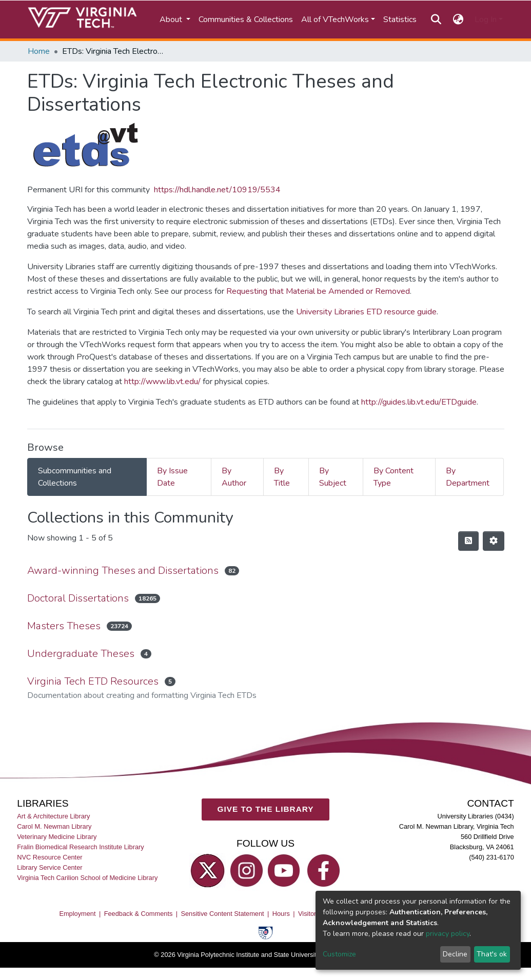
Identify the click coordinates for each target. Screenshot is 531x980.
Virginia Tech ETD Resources (93, 681)
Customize (339, 954)
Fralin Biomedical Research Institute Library (81, 847)
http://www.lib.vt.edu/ (162, 382)
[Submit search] (436, 19)
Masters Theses (64, 626)
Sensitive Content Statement (222, 914)
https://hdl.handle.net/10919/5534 (217, 190)
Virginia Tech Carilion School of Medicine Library (87, 878)
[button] (458, 19)
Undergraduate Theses (81, 654)
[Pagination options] (494, 541)
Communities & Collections (246, 19)
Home (39, 51)
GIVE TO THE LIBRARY (266, 809)
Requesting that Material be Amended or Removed (318, 291)
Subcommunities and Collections (75, 477)
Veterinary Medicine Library (57, 837)
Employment (77, 914)
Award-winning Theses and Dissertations (123, 571)
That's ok (492, 954)
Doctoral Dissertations (78, 598)
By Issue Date (172, 477)
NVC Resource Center (50, 857)
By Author (234, 477)
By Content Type (394, 477)
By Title (282, 477)
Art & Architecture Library (53, 816)
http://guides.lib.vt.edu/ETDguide (419, 402)
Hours (281, 914)
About (172, 19)
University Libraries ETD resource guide (366, 312)
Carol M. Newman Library (54, 826)
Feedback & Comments (139, 914)
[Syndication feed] (468, 541)
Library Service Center (50, 867)
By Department (468, 477)
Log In (486, 19)
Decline (455, 954)
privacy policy (448, 934)
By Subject (333, 477)
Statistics (400, 19)
